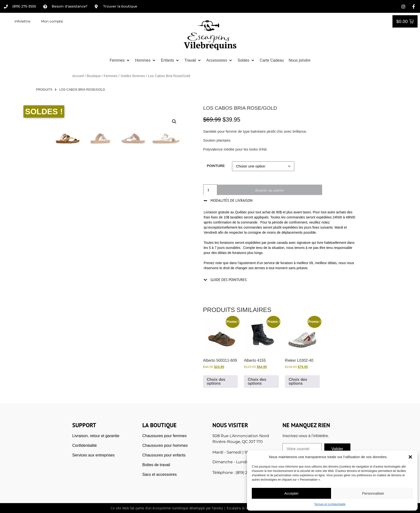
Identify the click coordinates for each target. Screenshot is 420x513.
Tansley (217, 508)
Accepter (291, 493)
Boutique (94, 76)
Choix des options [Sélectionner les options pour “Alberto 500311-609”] (216, 381)
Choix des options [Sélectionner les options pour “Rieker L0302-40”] (298, 381)
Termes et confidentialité (330, 504)
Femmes (111, 76)
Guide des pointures (229, 280)
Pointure (216, 166)
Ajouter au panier (272, 190)
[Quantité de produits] (210, 190)
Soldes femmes (133, 76)
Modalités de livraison (232, 200)
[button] (410, 457)
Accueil (78, 76)
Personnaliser (373, 493)
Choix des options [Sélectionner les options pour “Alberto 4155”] (257, 381)
